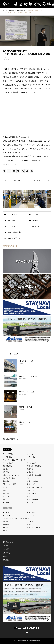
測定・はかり (32, 490)
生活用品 (6, 496)
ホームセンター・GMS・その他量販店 (16, 518)
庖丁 (29, 478)
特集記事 (6, 546)
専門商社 (30, 521)
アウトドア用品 (8, 454)
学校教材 (6, 521)
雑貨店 (5, 531)
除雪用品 (6, 502)
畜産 (29, 496)
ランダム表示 (15, 354)
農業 (4, 499)
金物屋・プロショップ (35, 528)
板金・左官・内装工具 (35, 487)
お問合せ (6, 556)
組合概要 (6, 549)
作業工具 (36, 226)
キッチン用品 (7, 457)
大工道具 (12, 226)
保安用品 (30, 469)
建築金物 (6, 481)
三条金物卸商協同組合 (10, 439)
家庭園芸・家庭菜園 (34, 475)
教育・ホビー (32, 484)
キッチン (36, 215)
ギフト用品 (31, 457)
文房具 (5, 487)
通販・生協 (6, 528)
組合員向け (6, 553)
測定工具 (6, 493)
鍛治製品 (12, 220)
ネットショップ (32, 515)
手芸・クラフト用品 (9, 484)
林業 (4, 490)
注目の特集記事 (14, 232)
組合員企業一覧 (14, 238)
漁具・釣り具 (32, 493)
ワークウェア (32, 463)
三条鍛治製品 (7, 466)
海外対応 (6, 524)
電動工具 (30, 502)
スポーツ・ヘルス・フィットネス (14, 460)
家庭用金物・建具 (9, 478)
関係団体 (6, 560)
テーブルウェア (8, 463)
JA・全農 (6, 512)
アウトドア (12, 215)
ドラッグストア (8, 515)
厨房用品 (6, 472)
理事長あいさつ (8, 542)
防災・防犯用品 (32, 499)
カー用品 (30, 454)
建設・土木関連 (32, 481)
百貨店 (29, 524)
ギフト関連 (31, 512)
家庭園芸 (36, 220)
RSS (27, 633)
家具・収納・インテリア (11, 475)
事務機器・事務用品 (34, 466)
